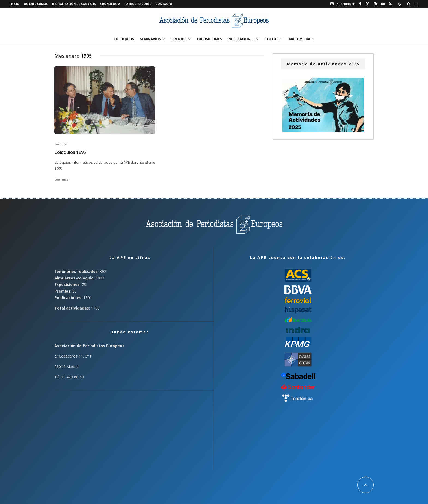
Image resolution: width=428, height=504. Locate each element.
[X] (368, 4)
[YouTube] (383, 4)
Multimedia (299, 39)
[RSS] (390, 4)
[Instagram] (375, 4)
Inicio (15, 4)
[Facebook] (360, 4)
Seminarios (150, 39)
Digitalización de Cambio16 (74, 4)
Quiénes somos (36, 4)
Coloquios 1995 (70, 152)
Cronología (110, 4)
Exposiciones (209, 39)
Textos (272, 39)
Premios (179, 39)
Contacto (164, 4)
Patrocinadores (138, 4)
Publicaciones (241, 39)
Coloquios (124, 39)
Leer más (61, 179)
